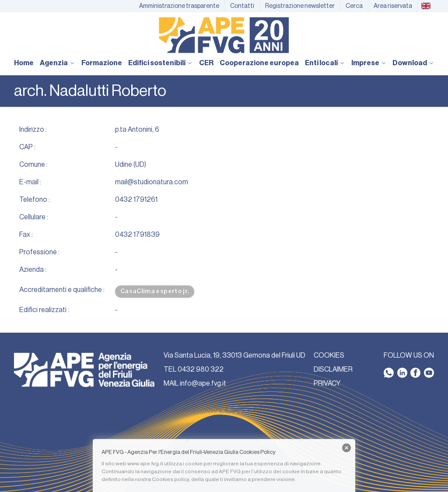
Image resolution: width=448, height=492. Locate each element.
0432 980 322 (201, 369)
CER (206, 63)
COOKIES (329, 355)
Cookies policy (170, 479)
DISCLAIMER (333, 369)
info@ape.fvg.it (203, 383)
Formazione (102, 63)
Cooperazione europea (259, 63)
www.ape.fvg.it (145, 464)
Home (24, 63)
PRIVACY (327, 383)
